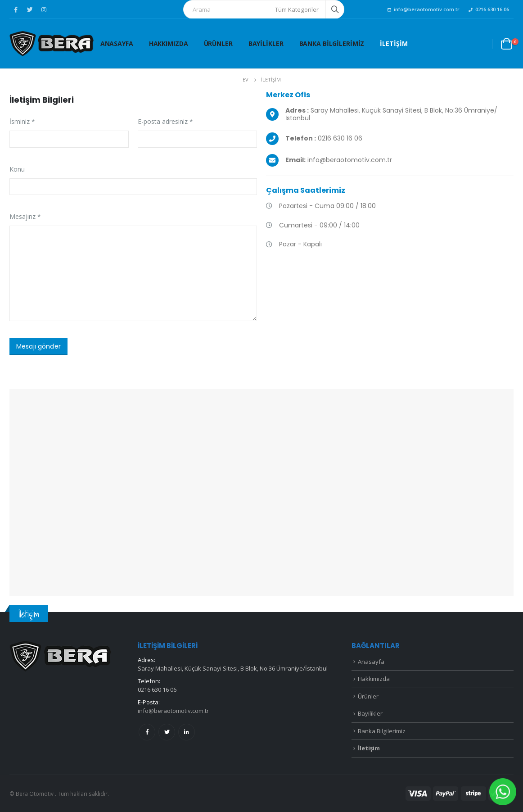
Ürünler (218, 43)
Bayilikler (266, 43)
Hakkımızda (169, 43)
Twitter (167, 732)
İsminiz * (22, 121)
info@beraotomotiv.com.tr (424, 9)
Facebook (147, 732)
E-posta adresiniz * (165, 121)
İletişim (394, 43)
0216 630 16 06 (489, 9)
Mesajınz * (25, 216)
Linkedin (187, 732)
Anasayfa (117, 43)
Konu (17, 169)
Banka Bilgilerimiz (332, 43)
